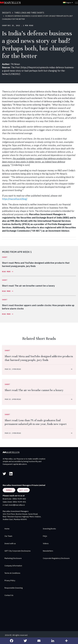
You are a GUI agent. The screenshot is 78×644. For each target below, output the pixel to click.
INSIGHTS (6, 13)
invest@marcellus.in (17, 505)
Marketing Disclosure (13, 558)
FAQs (45, 536)
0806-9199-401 (19, 502)
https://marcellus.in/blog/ (15, 199)
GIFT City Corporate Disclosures (18, 551)
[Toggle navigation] (76, 3)
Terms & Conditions (12, 573)
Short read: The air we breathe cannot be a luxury (34, 390)
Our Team (8, 536)
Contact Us (9, 595)
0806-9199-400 (19, 499)
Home (7, 529)
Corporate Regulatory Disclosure (56, 558)
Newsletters (48, 551)
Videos (46, 543)
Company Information (13, 566)
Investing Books (49, 529)
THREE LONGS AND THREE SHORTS (29, 13)
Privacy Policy (10, 580)
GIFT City (23, 490)
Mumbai (9, 490)
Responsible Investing (14, 588)
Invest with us (10, 543)
